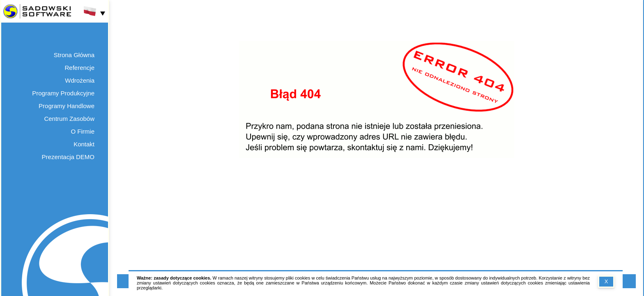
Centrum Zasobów (69, 119)
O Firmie (83, 131)
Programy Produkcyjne (63, 93)
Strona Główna (74, 55)
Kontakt (84, 144)
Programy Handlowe (67, 106)
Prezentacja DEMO (68, 157)
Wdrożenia (80, 80)
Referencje (79, 68)
